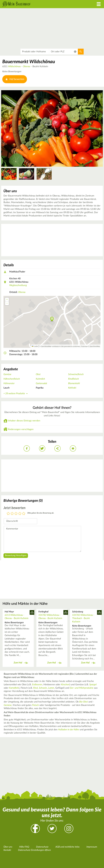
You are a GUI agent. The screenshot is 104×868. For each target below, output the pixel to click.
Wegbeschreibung (18, 285)
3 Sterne (16, 514)
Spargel (93, 685)
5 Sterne (24, 514)
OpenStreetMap (95, 346)
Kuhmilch (40, 379)
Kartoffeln (14, 688)
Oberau (27, 67)
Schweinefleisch (76, 374)
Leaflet (35, 346)
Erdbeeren (37, 685)
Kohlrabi (72, 388)
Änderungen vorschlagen (21, 429)
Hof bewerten (15, 79)
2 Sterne (12, 514)
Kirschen (65, 685)
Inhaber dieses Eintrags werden (24, 421)
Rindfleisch (74, 379)
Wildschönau (14, 67)
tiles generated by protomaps (71, 346)
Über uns (8, 847)
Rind (36, 688)
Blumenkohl (74, 383)
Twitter (52, 829)
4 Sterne (20, 514)
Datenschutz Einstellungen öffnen (34, 850)
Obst (38, 374)
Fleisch (35, 705)
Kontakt (7, 850)
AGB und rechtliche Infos (67, 847)
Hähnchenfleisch (12, 379)
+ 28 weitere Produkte (16, 394)
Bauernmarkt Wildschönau (29, 62)
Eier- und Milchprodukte (82, 688)
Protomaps (84, 346)
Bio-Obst (84, 702)
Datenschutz (42, 847)
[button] (52, 319)
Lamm (51, 688)
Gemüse (7, 374)
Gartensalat (41, 383)
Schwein (43, 688)
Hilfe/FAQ (24, 847)
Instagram (69, 829)
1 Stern (8, 514)
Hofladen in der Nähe (69, 730)
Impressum (92, 847)
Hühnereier (9, 383)
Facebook (35, 829)
